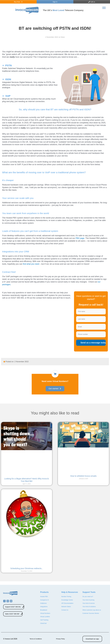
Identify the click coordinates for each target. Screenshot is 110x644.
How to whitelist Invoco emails (83, 478)
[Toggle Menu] (104, 9)
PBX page (80, 240)
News (63, 38)
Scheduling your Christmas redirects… (27, 571)
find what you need (31, 265)
